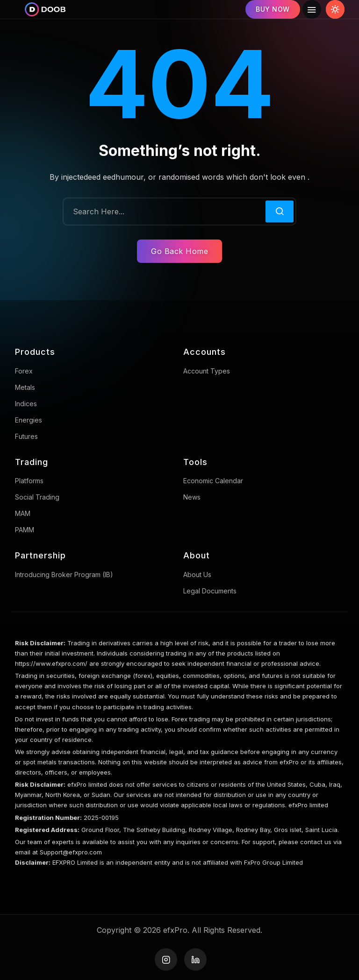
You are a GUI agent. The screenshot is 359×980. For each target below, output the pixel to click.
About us (197, 575)
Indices (26, 404)
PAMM (25, 530)
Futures (26, 436)
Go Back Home (179, 251)
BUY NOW (273, 9)
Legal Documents (210, 591)
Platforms (29, 481)
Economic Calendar (213, 481)
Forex (24, 371)
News (192, 497)
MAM (23, 513)
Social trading (37, 497)
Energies (29, 420)
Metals (25, 387)
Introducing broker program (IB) (64, 575)
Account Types (207, 371)
